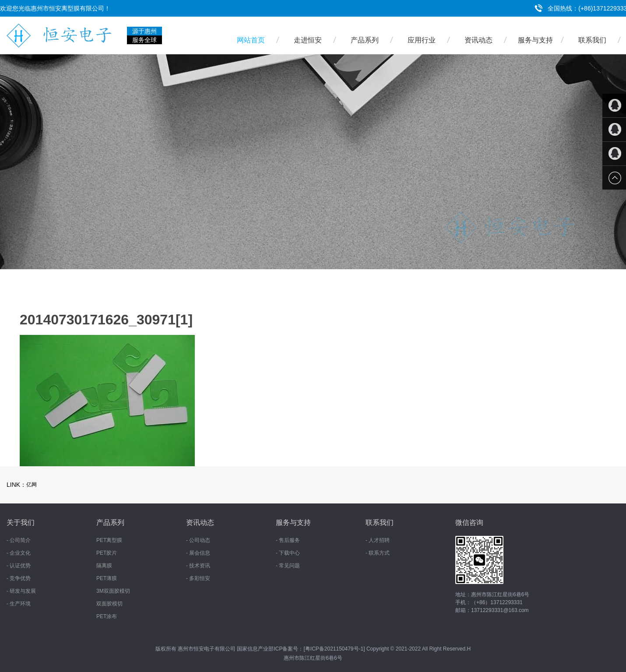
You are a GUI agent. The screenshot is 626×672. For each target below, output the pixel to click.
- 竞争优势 (19, 578)
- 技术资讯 (198, 566)
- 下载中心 (288, 553)
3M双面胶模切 (113, 591)
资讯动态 (478, 40)
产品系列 (365, 40)
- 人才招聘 (378, 540)
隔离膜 (104, 566)
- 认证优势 (19, 566)
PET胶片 (107, 553)
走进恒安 (308, 40)
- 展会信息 (198, 553)
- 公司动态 (198, 540)
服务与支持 (535, 40)
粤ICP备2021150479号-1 (334, 649)
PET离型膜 (109, 540)
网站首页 (251, 40)
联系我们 (592, 40)
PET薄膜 (107, 578)
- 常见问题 (288, 566)
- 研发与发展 (21, 591)
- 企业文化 (19, 553)
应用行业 (422, 40)
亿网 (32, 485)
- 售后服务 (288, 540)
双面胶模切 (109, 604)
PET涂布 (107, 616)
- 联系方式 (378, 553)
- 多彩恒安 (198, 578)
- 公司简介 (19, 540)
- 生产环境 (19, 604)
